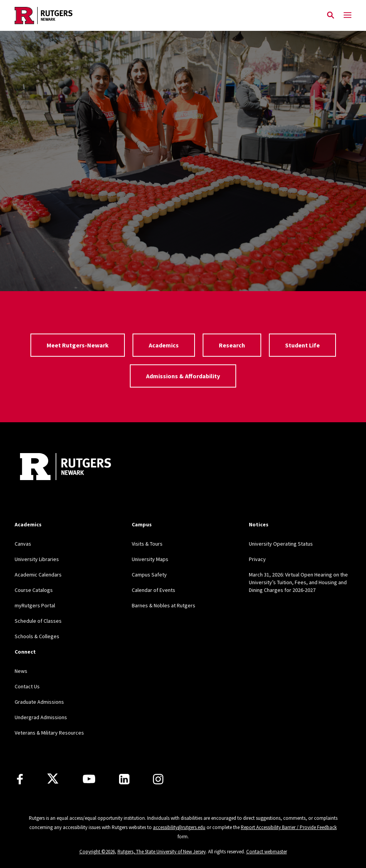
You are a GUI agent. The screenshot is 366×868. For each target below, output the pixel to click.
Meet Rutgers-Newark (78, 345)
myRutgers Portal (35, 605)
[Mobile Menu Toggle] (348, 15)
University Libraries (37, 559)
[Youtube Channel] (89, 779)
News (21, 671)
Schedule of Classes (38, 621)
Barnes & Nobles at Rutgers (164, 605)
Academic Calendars (38, 575)
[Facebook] (20, 779)
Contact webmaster (267, 852)
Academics (164, 345)
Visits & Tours (147, 544)
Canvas (23, 544)
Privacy (257, 559)
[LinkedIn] (124, 779)
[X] (53, 779)
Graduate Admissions (39, 702)
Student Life (302, 345)
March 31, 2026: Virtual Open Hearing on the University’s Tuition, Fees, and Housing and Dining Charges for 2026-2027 (298, 582)
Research (232, 345)
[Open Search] (331, 15)
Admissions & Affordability (183, 376)
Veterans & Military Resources (49, 733)
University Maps (150, 559)
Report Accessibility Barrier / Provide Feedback (289, 827)
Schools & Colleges (37, 636)
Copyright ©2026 (97, 852)
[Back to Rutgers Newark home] (168, 15)
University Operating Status (281, 544)
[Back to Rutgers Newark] (65, 468)
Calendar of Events (154, 590)
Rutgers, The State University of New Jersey (162, 852)
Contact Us (27, 686)
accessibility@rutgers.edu (179, 827)
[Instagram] (158, 779)
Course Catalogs (34, 590)
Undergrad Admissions (41, 717)
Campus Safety (149, 575)
